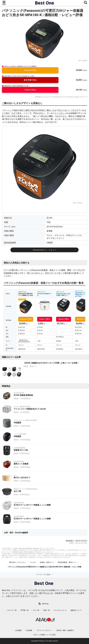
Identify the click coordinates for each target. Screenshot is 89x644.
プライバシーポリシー (44, 630)
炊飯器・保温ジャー (47, 562)
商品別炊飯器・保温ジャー (67, 562)
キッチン (33, 562)
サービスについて (60, 610)
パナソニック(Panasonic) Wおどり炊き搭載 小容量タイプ (63, 294)
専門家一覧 (25, 610)
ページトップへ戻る (43, 575)
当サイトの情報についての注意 (44, 635)
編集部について (76, 610)
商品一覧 (47, 610)
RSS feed (45, 604)
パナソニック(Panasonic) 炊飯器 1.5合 (44, 294)
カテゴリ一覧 (12, 610)
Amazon (85, 61)
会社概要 (18, 630)
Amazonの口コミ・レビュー (44, 250)
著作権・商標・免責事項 (65, 630)
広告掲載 (29, 630)
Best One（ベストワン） (18, 562)
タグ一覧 (36, 610)
